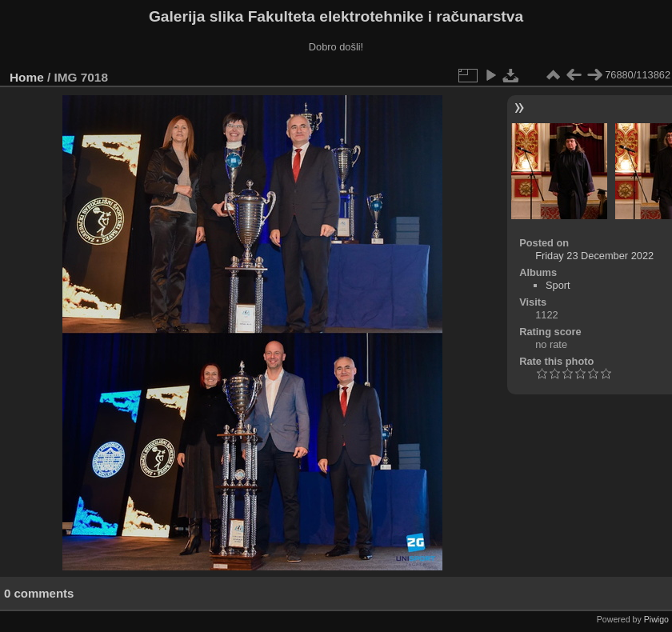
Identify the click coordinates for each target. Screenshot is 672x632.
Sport (558, 285)
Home (27, 77)
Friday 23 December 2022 (594, 256)
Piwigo (656, 619)
